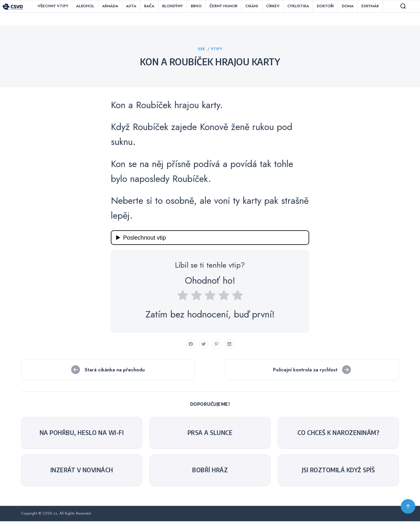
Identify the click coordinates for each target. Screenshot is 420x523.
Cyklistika (298, 6)
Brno (196, 6)
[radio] (183, 299)
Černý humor (223, 6)
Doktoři (325, 6)
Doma (348, 6)
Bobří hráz (210, 471)
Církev (273, 6)
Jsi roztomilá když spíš (338, 471)
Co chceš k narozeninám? (338, 434)
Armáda (110, 6)
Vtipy (217, 50)
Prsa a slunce (210, 434)
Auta (131, 6)
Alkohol (85, 6)
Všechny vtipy (53, 6)
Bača (149, 6)
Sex (202, 50)
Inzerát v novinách (82, 471)
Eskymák (370, 6)
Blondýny (173, 6)
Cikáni (252, 6)
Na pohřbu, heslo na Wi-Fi (82, 434)
